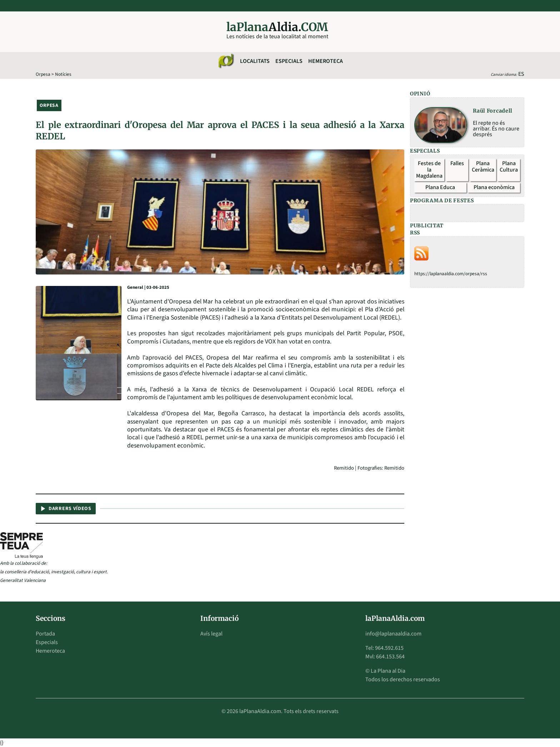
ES (521, 74)
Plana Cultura (509, 167)
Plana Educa (440, 187)
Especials (289, 61)
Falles (457, 163)
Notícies (63, 74)
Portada (45, 634)
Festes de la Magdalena (429, 170)
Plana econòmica (494, 187)
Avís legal (211, 634)
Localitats (255, 61)
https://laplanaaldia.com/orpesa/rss (451, 274)
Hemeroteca (326, 61)
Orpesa (43, 74)
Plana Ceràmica (483, 167)
